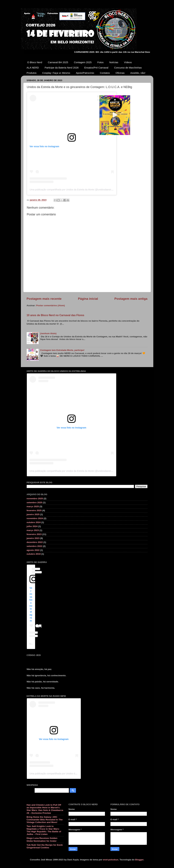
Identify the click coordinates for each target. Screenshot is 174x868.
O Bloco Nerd (35, 62)
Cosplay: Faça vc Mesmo (56, 73)
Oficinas (120, 73)
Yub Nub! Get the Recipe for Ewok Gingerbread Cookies (45, 846)
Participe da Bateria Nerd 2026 (62, 68)
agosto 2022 (33, 550)
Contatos (105, 73)
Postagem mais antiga (131, 299)
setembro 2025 (35, 502)
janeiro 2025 (33, 514)
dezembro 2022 (35, 542)
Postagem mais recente (44, 299)
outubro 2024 (34, 522)
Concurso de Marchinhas (128, 68)
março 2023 (33, 530)
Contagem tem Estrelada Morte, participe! (62, 350)
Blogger (139, 860)
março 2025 (33, 506)
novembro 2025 (35, 499)
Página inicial (88, 299)
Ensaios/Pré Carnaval (96, 68)
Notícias (114, 62)
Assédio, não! (138, 73)
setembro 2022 (35, 546)
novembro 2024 (35, 518)
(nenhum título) (48, 333)
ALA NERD (33, 68)
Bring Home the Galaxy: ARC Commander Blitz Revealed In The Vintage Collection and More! (45, 820)
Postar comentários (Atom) (50, 305)
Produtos (32, 73)
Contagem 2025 (83, 62)
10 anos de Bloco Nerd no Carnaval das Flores (55, 315)
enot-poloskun (111, 860)
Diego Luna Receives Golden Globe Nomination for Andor (42, 839)
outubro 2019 (34, 554)
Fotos (100, 62)
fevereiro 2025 (34, 510)
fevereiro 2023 (34, 534)
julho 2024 (32, 526)
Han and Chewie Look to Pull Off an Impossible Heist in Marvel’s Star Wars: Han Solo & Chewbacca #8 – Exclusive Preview (45, 809)
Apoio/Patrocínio (85, 73)
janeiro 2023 (33, 538)
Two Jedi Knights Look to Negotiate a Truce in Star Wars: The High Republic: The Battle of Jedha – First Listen (44, 830)
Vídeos (128, 62)
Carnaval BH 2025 (58, 62)
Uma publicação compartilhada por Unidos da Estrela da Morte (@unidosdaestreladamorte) (77, 190)
